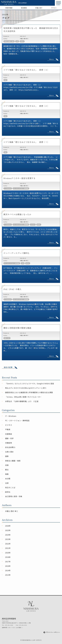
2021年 (8, 548)
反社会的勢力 (10, 447)
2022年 (8, 544)
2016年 (8, 566)
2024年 (8, 535)
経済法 (22, 41)
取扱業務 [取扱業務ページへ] (24, 8)
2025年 (8, 530)
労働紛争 (9, 443)
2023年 (8, 539)
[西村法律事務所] (9, 3)
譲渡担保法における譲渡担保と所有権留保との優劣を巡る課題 (29, 392)
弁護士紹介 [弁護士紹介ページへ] (39, 8)
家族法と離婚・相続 (9, 41)
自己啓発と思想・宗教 (14, 496)
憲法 (7, 470)
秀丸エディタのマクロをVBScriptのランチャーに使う (26, 388)
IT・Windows (8, 188)
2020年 (8, 553)
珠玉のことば (10, 487)
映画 (5, 80)
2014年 (8, 570)
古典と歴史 (9, 452)
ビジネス (33, 225)
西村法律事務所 (23, 3)
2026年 (8, 526)
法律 (17, 41)
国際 (7, 456)
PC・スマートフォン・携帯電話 (21, 188)
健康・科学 (7, 338)
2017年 (8, 562)
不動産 (8, 429)
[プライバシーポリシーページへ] (31, 632)
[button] (58, 3)
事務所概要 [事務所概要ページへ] (9, 8)
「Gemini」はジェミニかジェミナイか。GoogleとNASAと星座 (30, 383)
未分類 (8, 479)
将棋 (7, 465)
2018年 (8, 557)
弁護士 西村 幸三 (24, 39)
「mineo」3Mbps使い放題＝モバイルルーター (23, 397)
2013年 (8, 575)
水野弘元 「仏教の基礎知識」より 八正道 (22, 401)
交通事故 (9, 434)
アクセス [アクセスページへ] (54, 8)
